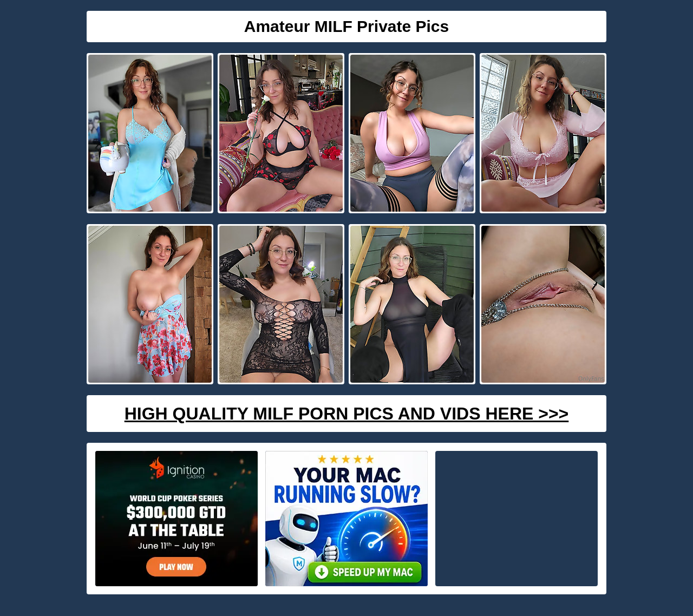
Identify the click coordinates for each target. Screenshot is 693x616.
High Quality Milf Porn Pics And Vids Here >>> (347, 414)
